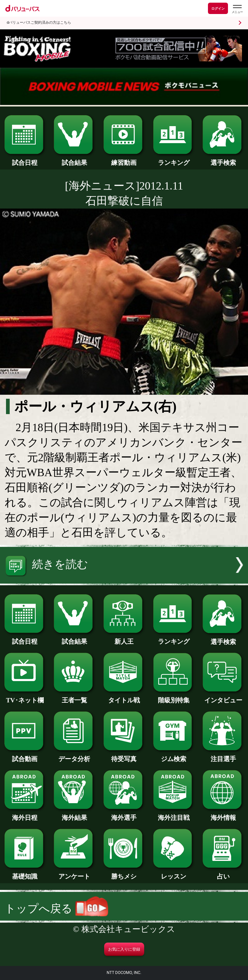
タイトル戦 (124, 697)
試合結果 (74, 159)
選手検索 (223, 159)
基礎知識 (25, 873)
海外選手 (124, 814)
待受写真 (124, 756)
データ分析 (74, 756)
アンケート (74, 873)
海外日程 (25, 814)
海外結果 (74, 814)
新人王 (124, 638)
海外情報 (223, 814)
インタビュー (223, 697)
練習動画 (124, 159)
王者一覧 (74, 697)
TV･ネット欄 (25, 697)
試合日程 (25, 159)
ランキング (174, 159)
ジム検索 (174, 756)
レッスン (174, 873)
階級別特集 (174, 697)
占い (223, 873)
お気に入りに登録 (124, 949)
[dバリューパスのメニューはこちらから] (237, 9)
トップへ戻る (56, 909)
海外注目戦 (174, 814)
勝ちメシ (124, 873)
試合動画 (25, 756)
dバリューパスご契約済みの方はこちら (39, 23)
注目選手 (223, 756)
